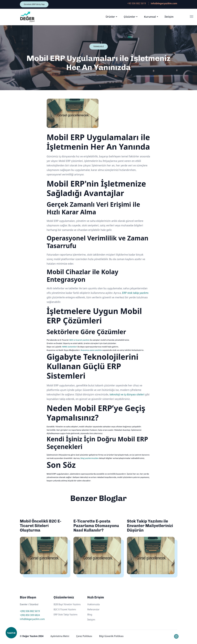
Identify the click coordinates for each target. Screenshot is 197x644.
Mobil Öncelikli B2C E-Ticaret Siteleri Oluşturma (41, 526)
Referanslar (93, 609)
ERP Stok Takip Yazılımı (65, 615)
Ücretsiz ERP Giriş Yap (34, 4)
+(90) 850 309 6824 (30, 615)
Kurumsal (150, 17)
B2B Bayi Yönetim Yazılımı (67, 604)
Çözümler (130, 17)
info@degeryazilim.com (32, 619)
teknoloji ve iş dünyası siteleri (127, 394)
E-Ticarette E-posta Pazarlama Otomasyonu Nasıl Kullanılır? (96, 526)
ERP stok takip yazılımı (135, 293)
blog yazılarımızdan (89, 458)
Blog (90, 615)
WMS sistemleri (70, 347)
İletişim (169, 17)
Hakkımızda (93, 604)
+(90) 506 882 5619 (30, 611)
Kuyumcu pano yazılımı (91, 350)
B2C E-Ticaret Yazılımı (65, 609)
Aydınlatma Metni (60, 636)
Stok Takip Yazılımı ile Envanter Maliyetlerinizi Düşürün (150, 526)
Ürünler (110, 17)
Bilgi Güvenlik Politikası (111, 636)
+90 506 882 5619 (136, 3)
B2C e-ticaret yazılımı (79, 340)
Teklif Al (11, 633)
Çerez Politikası (84, 636)
